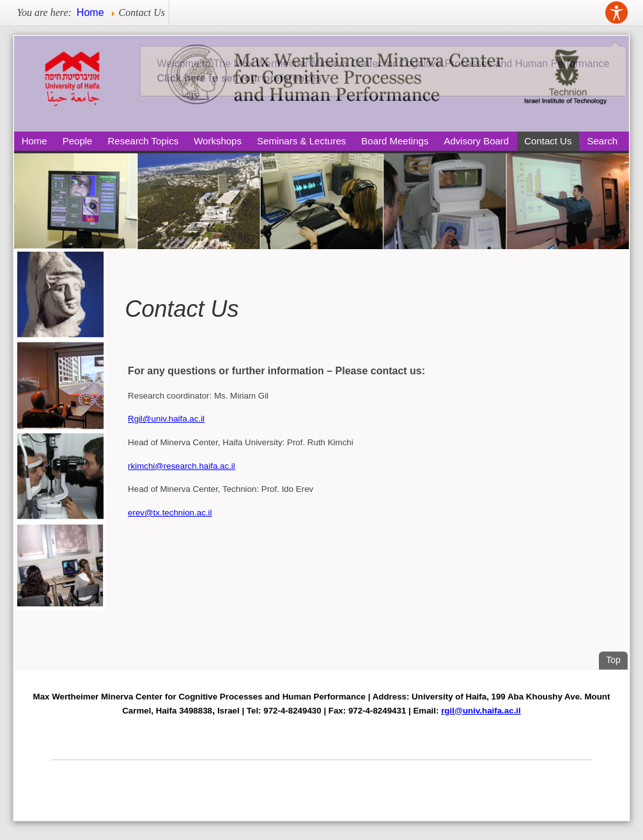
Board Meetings (395, 141)
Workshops (218, 141)
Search (603, 141)
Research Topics (143, 141)
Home (35, 141)
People (78, 141)
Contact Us (548, 141)
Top (617, 658)
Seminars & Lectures (301, 141)
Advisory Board (476, 141)
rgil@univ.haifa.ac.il (481, 711)
